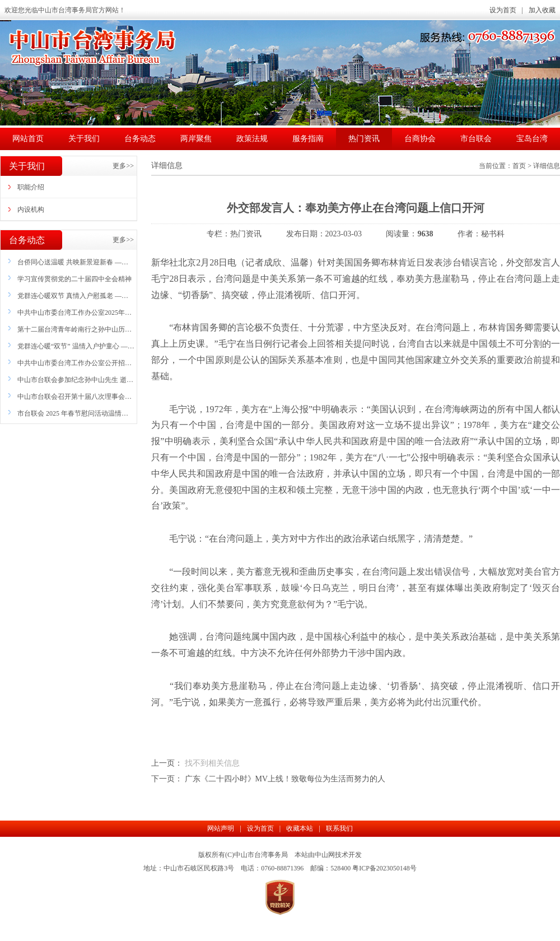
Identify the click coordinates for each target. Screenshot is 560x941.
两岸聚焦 (196, 139)
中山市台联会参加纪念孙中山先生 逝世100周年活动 (75, 383)
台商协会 (420, 139)
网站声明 (221, 828)
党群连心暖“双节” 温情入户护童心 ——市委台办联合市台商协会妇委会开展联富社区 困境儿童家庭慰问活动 (76, 349)
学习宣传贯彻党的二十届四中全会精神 (74, 279)
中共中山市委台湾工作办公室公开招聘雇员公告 (74, 366)
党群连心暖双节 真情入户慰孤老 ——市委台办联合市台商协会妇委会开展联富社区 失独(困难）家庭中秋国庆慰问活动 (74, 299)
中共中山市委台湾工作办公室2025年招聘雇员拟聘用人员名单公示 (74, 315)
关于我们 (84, 139)
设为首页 (503, 10)
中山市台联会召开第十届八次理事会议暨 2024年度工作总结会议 (74, 399)
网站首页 (28, 139)
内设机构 (31, 209)
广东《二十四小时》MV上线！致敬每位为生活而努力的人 (285, 779)
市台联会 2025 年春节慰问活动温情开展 (73, 416)
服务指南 (308, 139)
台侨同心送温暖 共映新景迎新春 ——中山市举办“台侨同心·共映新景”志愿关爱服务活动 (75, 265)
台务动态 (140, 139)
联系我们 (339, 828)
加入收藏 (542, 10)
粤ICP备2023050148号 (384, 868)
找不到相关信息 (212, 763)
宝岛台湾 (532, 139)
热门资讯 (364, 139)
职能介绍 (31, 187)
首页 (519, 166)
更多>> (123, 166)
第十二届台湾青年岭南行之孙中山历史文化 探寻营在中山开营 (74, 332)
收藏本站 (300, 828)
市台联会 (476, 139)
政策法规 (252, 139)
